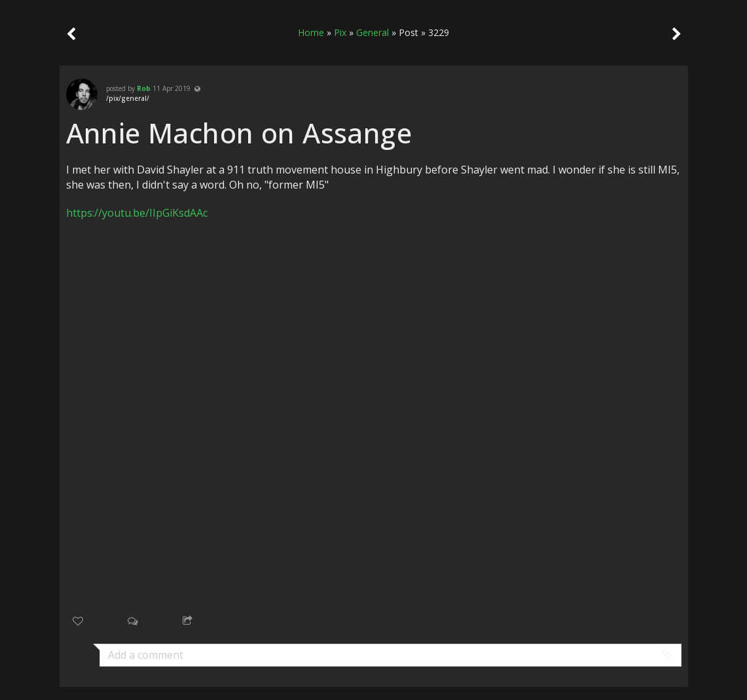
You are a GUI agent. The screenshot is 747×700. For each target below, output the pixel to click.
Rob (144, 88)
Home (311, 32)
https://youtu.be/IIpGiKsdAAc (137, 213)
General (373, 32)
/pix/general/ (128, 98)
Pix (340, 32)
